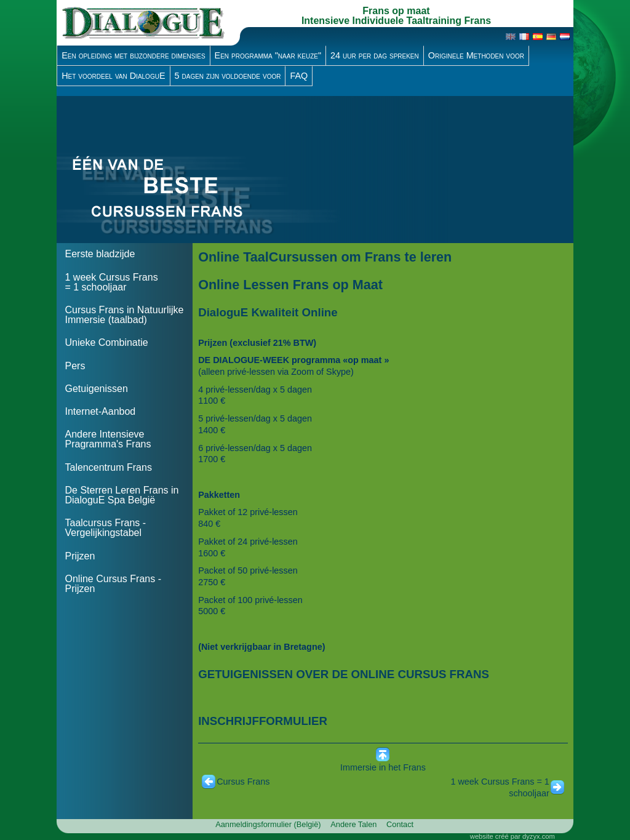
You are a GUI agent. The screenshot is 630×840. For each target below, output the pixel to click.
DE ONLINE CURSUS (389, 674)
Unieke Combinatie (106, 342)
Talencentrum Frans (108, 467)
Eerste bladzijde (100, 254)
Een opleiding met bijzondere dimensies (133, 55)
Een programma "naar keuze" (268, 55)
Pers (75, 366)
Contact (400, 824)
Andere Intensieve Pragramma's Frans (108, 439)
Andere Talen (353, 824)
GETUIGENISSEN (245, 674)
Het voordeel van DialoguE (113, 76)
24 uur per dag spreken (375, 55)
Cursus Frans (243, 782)
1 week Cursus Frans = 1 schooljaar (111, 282)
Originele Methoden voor (476, 55)
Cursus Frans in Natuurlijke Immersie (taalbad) (124, 315)
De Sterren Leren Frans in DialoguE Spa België (122, 495)
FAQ (299, 76)
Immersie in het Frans (383, 767)
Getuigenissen (96, 389)
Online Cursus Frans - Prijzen (113, 584)
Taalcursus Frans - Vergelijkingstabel (105, 528)
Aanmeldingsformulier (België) (268, 824)
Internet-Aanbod (100, 411)
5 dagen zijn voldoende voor (228, 76)
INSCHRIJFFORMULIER (263, 721)
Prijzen (80, 556)
